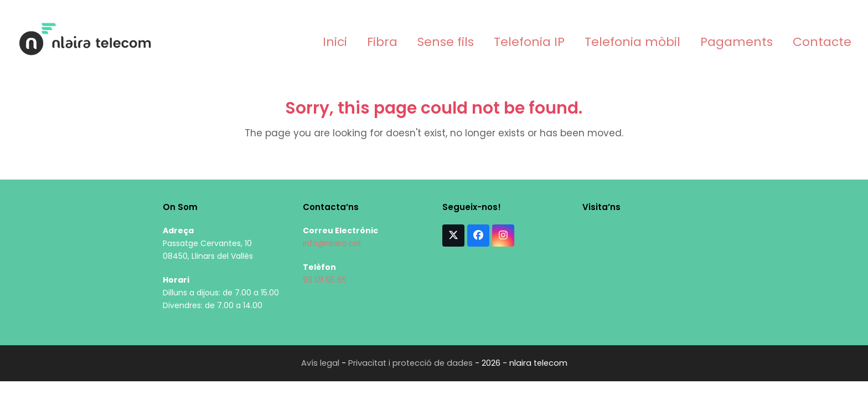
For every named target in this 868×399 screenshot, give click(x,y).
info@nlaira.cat (332, 243)
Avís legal (320, 363)
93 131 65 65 (325, 280)
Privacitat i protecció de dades (410, 363)
